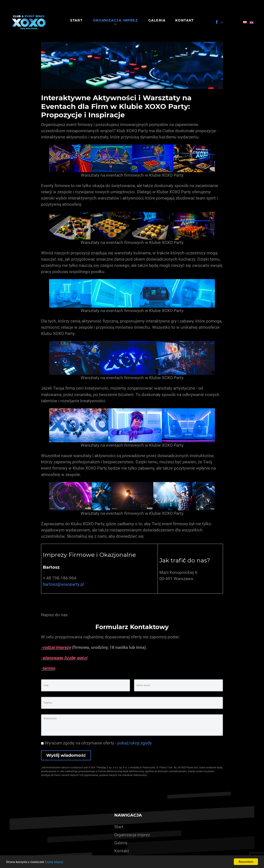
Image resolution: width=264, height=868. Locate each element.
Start (119, 827)
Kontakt (122, 851)
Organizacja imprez (132, 835)
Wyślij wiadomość (66, 755)
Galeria (121, 843)
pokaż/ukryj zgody (135, 743)
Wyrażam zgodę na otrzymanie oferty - (96, 743)
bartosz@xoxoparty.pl (63, 584)
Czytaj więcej (54, 862)
